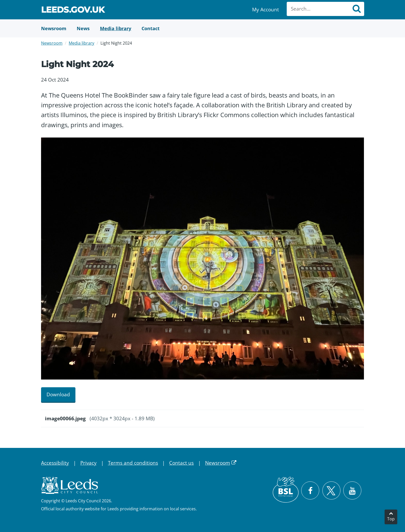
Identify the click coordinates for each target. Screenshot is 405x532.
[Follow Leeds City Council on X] (331, 491)
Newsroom (52, 43)
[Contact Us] (151, 28)
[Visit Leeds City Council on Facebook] (310, 490)
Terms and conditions (133, 463)
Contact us (181, 463)
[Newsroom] (54, 28)
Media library (81, 43)
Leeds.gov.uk (73, 10)
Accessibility (55, 463)
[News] (83, 28)
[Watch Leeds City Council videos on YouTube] (352, 490)
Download (58, 394)
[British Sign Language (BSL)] (286, 490)
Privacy (88, 463)
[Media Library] (116, 28)
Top (391, 519)
